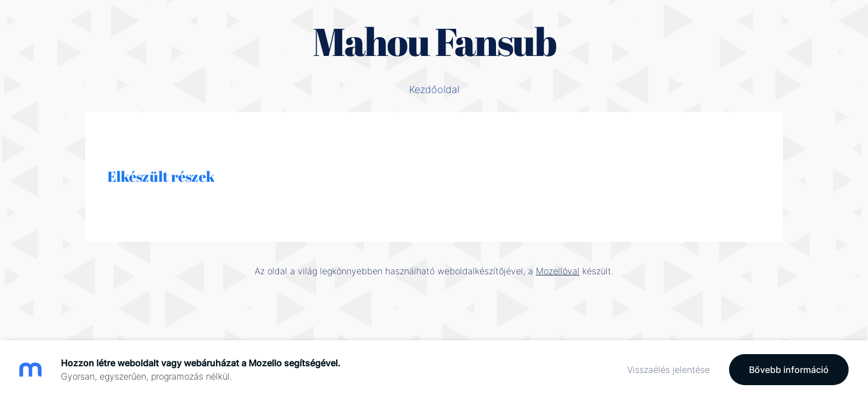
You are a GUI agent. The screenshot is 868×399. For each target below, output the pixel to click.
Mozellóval (558, 271)
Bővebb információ (789, 370)
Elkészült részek (161, 176)
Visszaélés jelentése (668, 370)
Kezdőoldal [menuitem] (434, 89)
